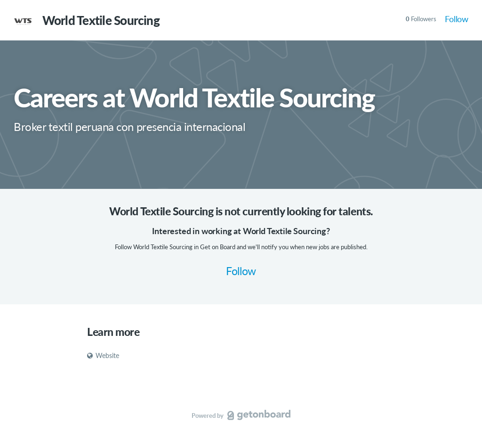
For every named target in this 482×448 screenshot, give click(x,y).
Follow (457, 19)
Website (103, 355)
